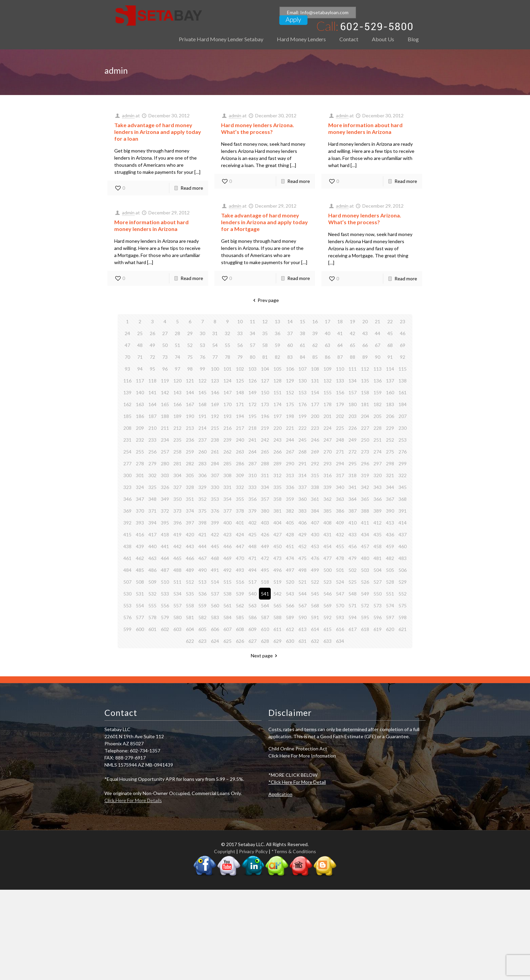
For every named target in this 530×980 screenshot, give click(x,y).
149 (252, 392)
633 (328, 641)
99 (202, 369)
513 (202, 582)
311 (265, 475)
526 (365, 582)
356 (252, 499)
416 (140, 534)
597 (390, 617)
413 (390, 523)
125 (240, 381)
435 (378, 534)
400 (227, 523)
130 (303, 381)
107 (303, 369)
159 (378, 392)
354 (227, 499)
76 (202, 357)
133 (340, 381)
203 (353, 416)
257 (165, 452)
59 (278, 345)
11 (252, 321)
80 (252, 357)
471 (252, 558)
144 (190, 392)
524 (340, 582)
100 (215, 369)
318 (353, 475)
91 (390, 357)
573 (378, 605)
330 (215, 487)
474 (290, 558)
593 (340, 617)
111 (353, 369)
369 (127, 511)
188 (165, 416)
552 (403, 594)
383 (303, 511)
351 (190, 499)
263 (240, 452)
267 (290, 452)
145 (202, 392)
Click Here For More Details (133, 800)
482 (390, 558)
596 (378, 617)
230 (403, 428)
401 (240, 523)
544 (303, 594)
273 (365, 452)
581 (190, 617)
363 (340, 499)
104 (265, 369)
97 (177, 369)
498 (303, 570)
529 (403, 582)
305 (190, 475)
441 (165, 546)
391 (403, 511)
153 (303, 392)
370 (140, 511)
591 (315, 617)
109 (328, 369)
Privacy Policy (253, 851)
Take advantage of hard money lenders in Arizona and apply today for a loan (158, 132)
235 (177, 440)
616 (340, 629)
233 (152, 440)
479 (353, 558)
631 (303, 641)
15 (303, 321)
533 (165, 594)
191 (202, 416)
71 (140, 357)
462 (140, 558)
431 (328, 534)
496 (278, 570)
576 (127, 617)
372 (165, 511)
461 (127, 558)
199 (303, 416)
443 (190, 546)
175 (290, 404)
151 (278, 392)
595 (365, 617)
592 (328, 617)
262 (227, 452)
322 (403, 475)
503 (365, 570)
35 (265, 333)
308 (227, 475)
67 (378, 345)
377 (227, 511)
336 (290, 487)
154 (315, 392)
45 (390, 333)
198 (290, 416)
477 (328, 558)
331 (227, 487)
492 (227, 570)
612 (290, 629)
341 (353, 487)
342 (365, 487)
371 (152, 511)
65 (353, 345)
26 (152, 333)
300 (127, 475)
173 (265, 404)
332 (240, 487)
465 (177, 558)
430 (315, 534)
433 (353, 534)
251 (378, 440)
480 (365, 558)
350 (177, 499)
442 (177, 546)
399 (215, 523)
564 (265, 605)
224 (328, 428)
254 (127, 452)
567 (303, 605)
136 (378, 381)
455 (340, 546)
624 (215, 641)
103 (252, 369)
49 (152, 345)
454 (328, 546)
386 (340, 511)
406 (303, 523)
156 (340, 392)
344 (390, 487)
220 (278, 428)
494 (252, 570)
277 (127, 463)
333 (252, 487)
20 (365, 321)
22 (390, 321)
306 (202, 475)
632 (315, 641)
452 (303, 546)
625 (227, 641)
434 (365, 534)
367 (390, 499)
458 (378, 546)
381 (278, 511)
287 (252, 463)
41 (340, 333)
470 (240, 558)
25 (140, 333)
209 (140, 428)
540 (252, 594)
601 (152, 629)
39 (315, 333)
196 (265, 416)
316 (328, 475)
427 (278, 534)
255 (140, 452)
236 (190, 440)
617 (353, 629)
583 (215, 617)
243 (278, 440)
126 (252, 381)
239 (227, 440)
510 (165, 582)
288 (265, 463)
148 (240, 392)
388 (365, 511)
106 (290, 369)
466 (190, 558)
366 (378, 499)
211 (165, 428)
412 (378, 523)
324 (140, 487)
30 (202, 333)
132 (328, 381)
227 (365, 428)
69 (403, 345)
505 (390, 570)
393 (140, 523)
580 (177, 617)
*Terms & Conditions (294, 851)
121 (190, 381)
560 (215, 605)
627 (252, 641)
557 (177, 605)
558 (190, 605)
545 (315, 594)
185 (127, 416)
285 (227, 463)
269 (315, 452)
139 (127, 392)
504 (378, 570)
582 (202, 617)
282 (190, 463)
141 (152, 392)
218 (252, 428)
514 (215, 582)
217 (240, 428)
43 (365, 333)
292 (315, 463)
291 (303, 463)
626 (240, 641)
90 (378, 357)
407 (315, 523)
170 (227, 404)
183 (390, 404)
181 (365, 404)
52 (190, 345)
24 (127, 333)
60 (290, 345)
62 (315, 345)
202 (340, 416)
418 (165, 534)
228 (378, 428)
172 (252, 404)
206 (390, 416)
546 (328, 594)
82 (278, 357)
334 (265, 487)
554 (140, 605)
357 (265, 499)
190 (190, 416)
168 (202, 404)
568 (315, 605)
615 (328, 629)
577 (140, 617)
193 (227, 416)
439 (140, 546)
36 (278, 333)
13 (278, 321)
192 (215, 416)
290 (290, 463)
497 (290, 570)
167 (190, 404)
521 (303, 582)
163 (140, 404)
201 (328, 416)
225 (340, 428)
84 (303, 357)
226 (353, 428)
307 (215, 475)
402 (252, 523)
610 (265, 629)
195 (252, 416)
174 (278, 404)
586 (252, 617)
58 (265, 345)
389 (378, 511)
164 (152, 404)
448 (252, 546)
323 (127, 487)
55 (227, 345)
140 (140, 392)
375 (202, 511)
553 (127, 605)
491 (215, 570)
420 (190, 534)
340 (340, 487)
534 (177, 594)
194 (240, 416)
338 (315, 487)
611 (278, 629)
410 (353, 523)
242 (265, 440)
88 (353, 357)
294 (340, 463)
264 (252, 452)
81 (265, 357)
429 (303, 534)
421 (202, 534)
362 (328, 499)
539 (240, 594)
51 (177, 345)
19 (353, 321)
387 (353, 511)
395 (165, 523)
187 (152, 416)
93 (127, 369)
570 (340, 605)
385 (328, 511)
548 (353, 594)
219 (265, 428)
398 (202, 523)
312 (278, 475)
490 (202, 570)
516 (240, 582)
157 (353, 392)
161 (403, 392)
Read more (192, 188)
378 (240, 511)
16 (315, 321)
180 (353, 404)
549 (365, 594)
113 (378, 369)
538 (227, 594)
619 (378, 629)
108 (315, 369)
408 (328, 523)
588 (278, 617)
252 (390, 440)
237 (202, 440)
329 (202, 487)
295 (353, 463)
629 (278, 641)
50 (165, 345)
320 (378, 475)
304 (177, 475)
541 (265, 594)
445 (215, 546)
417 (152, 534)
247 (328, 440)
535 (190, 594)
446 (227, 546)
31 (215, 333)
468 (215, 558)
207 (403, 416)
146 (215, 392)
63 (328, 345)
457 (365, 546)
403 (265, 523)
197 (278, 416)
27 (165, 333)
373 (177, 511)
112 (365, 369)
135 (365, 381)
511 (177, 582)
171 (240, 404)
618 (365, 629)
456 (353, 546)
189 (177, 416)
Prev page (265, 300)
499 (315, 570)
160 (390, 392)
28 (177, 333)
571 (353, 605)
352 (202, 499)
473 (278, 558)
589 (290, 617)
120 (177, 381)
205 (378, 416)
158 (365, 392)
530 (127, 594)
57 (252, 345)
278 (140, 463)
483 (403, 558)
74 (177, 357)
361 (315, 499)
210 (152, 428)
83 (290, 357)
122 (202, 381)
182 (378, 404)
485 (140, 570)
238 (215, 440)
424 (240, 534)
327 (177, 487)
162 (127, 404)
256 (152, 452)
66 (365, 345)
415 (127, 534)
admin (128, 115)
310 (252, 475)
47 (127, 345)
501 (340, 570)
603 (177, 629)
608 (240, 629)
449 (265, 546)
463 (152, 558)
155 (328, 392)
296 (365, 463)
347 (140, 499)
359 (290, 499)
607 (227, 629)
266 (278, 452)
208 (127, 428)
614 (315, 629)
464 (165, 558)
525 (353, 582)
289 (278, 463)
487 (165, 570)
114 (390, 369)
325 (152, 487)
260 (202, 452)
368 (403, 499)
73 (165, 357)
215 (215, 428)
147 (227, 392)
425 (252, 534)
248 (340, 440)
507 (127, 582)
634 (340, 641)
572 (365, 605)
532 (152, 594)
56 (240, 345)
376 (215, 511)
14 (290, 321)
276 (403, 452)
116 (127, 381)
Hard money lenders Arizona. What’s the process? (258, 128)
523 (328, 582)
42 (353, 333)
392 (127, 523)
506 (403, 570)
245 (303, 440)
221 (290, 428)
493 (240, 570)
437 (403, 534)
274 (378, 452)
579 (165, 617)
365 (365, 499)
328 (190, 487)
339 (328, 487)
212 (177, 428)
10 (240, 321)
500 (328, 570)
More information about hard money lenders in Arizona (365, 128)
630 (290, 641)
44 (378, 333)
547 (340, 594)
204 (365, 416)
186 (140, 416)
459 (390, 546)
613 (303, 629)
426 (265, 534)
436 (390, 534)
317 (340, 475)
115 (403, 369)
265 (265, 452)
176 (303, 404)
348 (152, 499)
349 (165, 499)
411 (365, 523)
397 (190, 523)
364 (353, 499)
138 (403, 381)
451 (290, 546)
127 (265, 381)
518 (265, 582)
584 (227, 617)
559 (202, 605)
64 (340, 345)
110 (340, 369)
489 (190, 570)
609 (252, 629)
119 (165, 381)
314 (303, 475)
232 (140, 440)
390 (390, 511)
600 (140, 629)
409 (340, 523)
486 (152, 570)
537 (215, 594)
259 (190, 452)
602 (165, 629)
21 (378, 321)
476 (315, 558)
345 (403, 487)
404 (278, 523)
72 (152, 357)
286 (240, 463)
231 (127, 440)
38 (303, 333)
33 (240, 333)
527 (378, 582)
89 (365, 357)
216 (227, 428)
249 (353, 440)
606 (215, 629)
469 (227, 558)
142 (165, 392)
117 (140, 381)
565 (278, 605)
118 (152, 381)
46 (403, 333)
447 (240, 546)
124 (227, 381)
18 (340, 321)
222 (303, 428)
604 (190, 629)
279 (152, 463)
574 (390, 605)
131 (315, 381)
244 (290, 440)
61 (303, 345)
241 (252, 440)
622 (190, 641)
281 (177, 463)
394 (152, 523)
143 (177, 392)
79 (240, 357)
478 (340, 558)
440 (152, 546)
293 (328, 463)
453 (315, 546)
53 (202, 345)
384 (315, 511)
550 (378, 594)
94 (140, 369)
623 (202, 641)
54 (215, 345)
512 (190, 582)
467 (202, 558)
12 (265, 321)
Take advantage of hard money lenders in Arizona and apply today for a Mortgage (264, 222)
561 (227, 605)
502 (353, 570)
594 (353, 617)
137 (390, 381)
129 (290, 381)
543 (290, 594)
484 (127, 570)
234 (165, 440)
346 (127, 499)
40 (328, 333)
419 (177, 534)
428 (290, 534)
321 (390, 475)
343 (378, 487)
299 (403, 463)
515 (227, 582)
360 (303, 499)
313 (290, 475)
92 (403, 357)
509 (152, 582)
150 (265, 392)
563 (252, 605)
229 (390, 428)
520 (290, 582)
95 (152, 369)
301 (140, 475)
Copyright (225, 851)
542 (278, 594)
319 (365, 475)
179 (340, 404)
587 (265, 617)
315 (315, 475)
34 (252, 333)
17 (328, 321)
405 (290, 523)
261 (215, 452)
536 (202, 594)
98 (190, 369)
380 (265, 511)
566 (290, 605)
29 (190, 333)
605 (202, 629)
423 (227, 534)
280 (165, 463)
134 (353, 381)
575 (403, 605)
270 (328, 452)
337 (303, 487)
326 (165, 487)
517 (252, 582)
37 (290, 333)
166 (177, 404)
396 (177, 523)
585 (240, 617)
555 (152, 605)
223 (315, 428)
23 (403, 321)
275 (390, 452)
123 (215, 381)
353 (215, 499)
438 (127, 546)
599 (127, 629)
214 (202, 428)
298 (390, 463)
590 (303, 617)
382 (290, 511)
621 (403, 629)
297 (378, 463)
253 (403, 440)
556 (165, 605)
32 (227, 333)
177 (315, 404)
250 (365, 440)
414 (403, 523)
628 (265, 641)
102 (240, 369)
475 (303, 558)
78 (227, 357)
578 (152, 617)
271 (340, 452)
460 (403, 546)
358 (278, 499)
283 (202, 463)
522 (315, 582)
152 (290, 392)
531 (140, 594)
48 (140, 345)
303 (165, 475)
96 (165, 369)
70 (127, 357)
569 (328, 605)
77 (215, 357)
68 (390, 345)
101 (227, 369)
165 (165, 404)
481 (378, 558)
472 (265, 558)
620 (390, 629)
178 (328, 404)
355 (240, 499)
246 (315, 440)
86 (328, 357)
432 (340, 534)
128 (278, 381)
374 (190, 511)
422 (215, 534)
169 (215, 404)
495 (265, 570)
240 (240, 440)
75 (190, 357)
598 (403, 617)
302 (152, 475)
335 (278, 487)
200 (315, 416)
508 (140, 582)
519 (278, 582)
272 (353, 452)
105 (278, 369)
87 (340, 357)
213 (190, 428)
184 (403, 404)
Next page (265, 656)
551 (390, 594)
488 (177, 570)
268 (303, 452)
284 (215, 463)
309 (240, 475)
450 (278, 546)
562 (240, 605)
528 (390, 582)
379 (252, 511)
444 (202, 546)
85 (315, 357)
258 (177, 452)
